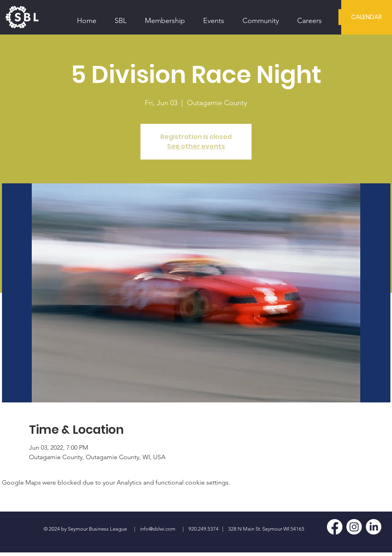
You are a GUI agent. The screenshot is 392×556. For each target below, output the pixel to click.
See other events (196, 146)
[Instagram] (354, 527)
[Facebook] (335, 527)
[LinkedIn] (374, 527)
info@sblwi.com (158, 529)
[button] (121, 17)
